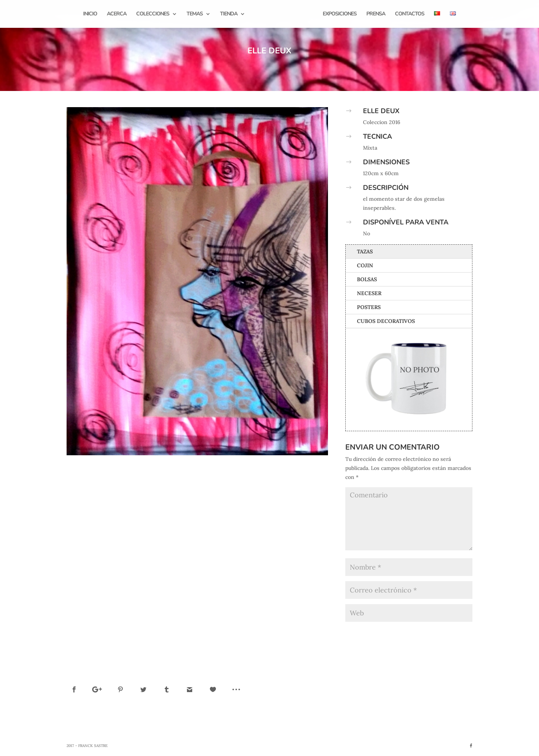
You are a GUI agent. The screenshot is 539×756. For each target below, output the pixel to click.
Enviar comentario (438, 633)
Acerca (118, 14)
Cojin (365, 265)
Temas (196, 14)
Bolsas (367, 279)
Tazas (365, 251)
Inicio (91, 14)
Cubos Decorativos (386, 321)
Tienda (230, 14)
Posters (369, 307)
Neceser (369, 293)
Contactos (408, 14)
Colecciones (154, 14)
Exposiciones (339, 14)
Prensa (375, 14)
